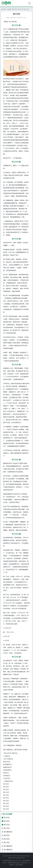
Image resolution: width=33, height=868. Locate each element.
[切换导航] (29, 3)
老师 (26, 570)
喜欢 (14, 165)
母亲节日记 (7, 762)
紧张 (21, 368)
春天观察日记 (7, 764)
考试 (6, 368)
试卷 (26, 298)
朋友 (21, 206)
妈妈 (23, 54)
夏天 (24, 500)
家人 (12, 51)
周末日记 (6, 773)
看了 (5, 81)
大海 (6, 227)
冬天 (9, 463)
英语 (7, 46)
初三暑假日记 (7, 832)
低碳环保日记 (7, 767)
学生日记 (14, 9)
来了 (23, 57)
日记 (24, 18)
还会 (9, 509)
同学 (21, 182)
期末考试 (10, 200)
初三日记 (20, 9)
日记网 (9, 9)
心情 (20, 93)
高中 (7, 172)
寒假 (23, 37)
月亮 (15, 672)
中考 (10, 538)
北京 (6, 57)
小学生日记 (7, 778)
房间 (9, 143)
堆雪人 (10, 512)
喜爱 (13, 466)
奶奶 (7, 90)
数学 (9, 427)
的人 (19, 175)
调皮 (10, 500)
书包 (17, 224)
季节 (17, 522)
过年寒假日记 (7, 770)
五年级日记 (7, 776)
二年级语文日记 (8, 781)
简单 (23, 386)
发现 (14, 217)
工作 (17, 720)
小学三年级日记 (8, 759)
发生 (19, 518)
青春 (6, 245)
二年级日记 (7, 756)
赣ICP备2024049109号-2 (19, 858)
